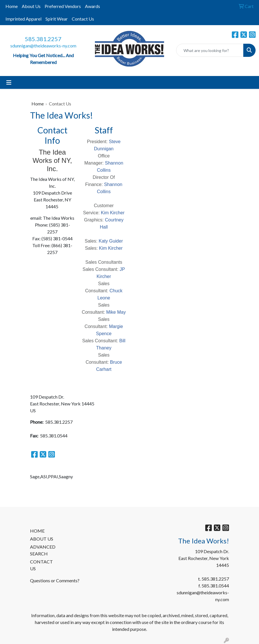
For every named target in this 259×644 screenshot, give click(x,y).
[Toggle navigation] (9, 82)
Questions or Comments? (55, 580)
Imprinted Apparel (23, 19)
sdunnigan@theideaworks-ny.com (43, 46)
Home (12, 6)
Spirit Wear (57, 19)
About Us (31, 6)
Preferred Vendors (63, 6)
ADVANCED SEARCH (43, 550)
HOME (37, 531)
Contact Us (83, 19)
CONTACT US (41, 565)
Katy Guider (111, 241)
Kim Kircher (113, 213)
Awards (92, 6)
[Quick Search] (210, 50)
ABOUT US (42, 539)
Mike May (116, 312)
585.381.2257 (43, 39)
